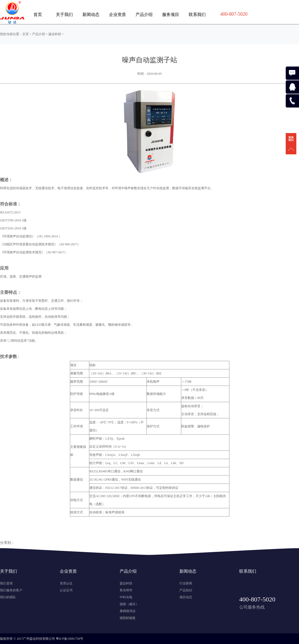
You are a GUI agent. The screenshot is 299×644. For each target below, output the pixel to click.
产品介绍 (144, 15)
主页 (26, 34)
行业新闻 (186, 583)
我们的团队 (8, 597)
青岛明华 (126, 590)
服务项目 (171, 15)
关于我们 (64, 15)
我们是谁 (6, 583)
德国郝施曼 (128, 618)
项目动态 (186, 597)
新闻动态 (91, 15)
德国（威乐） (129, 604)
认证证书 (66, 590)
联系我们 (197, 15)
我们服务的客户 (11, 590)
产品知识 (186, 590)
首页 (38, 15)
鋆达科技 (55, 34)
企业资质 (117, 15)
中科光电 (126, 597)
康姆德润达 (128, 611)
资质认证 (66, 583)
